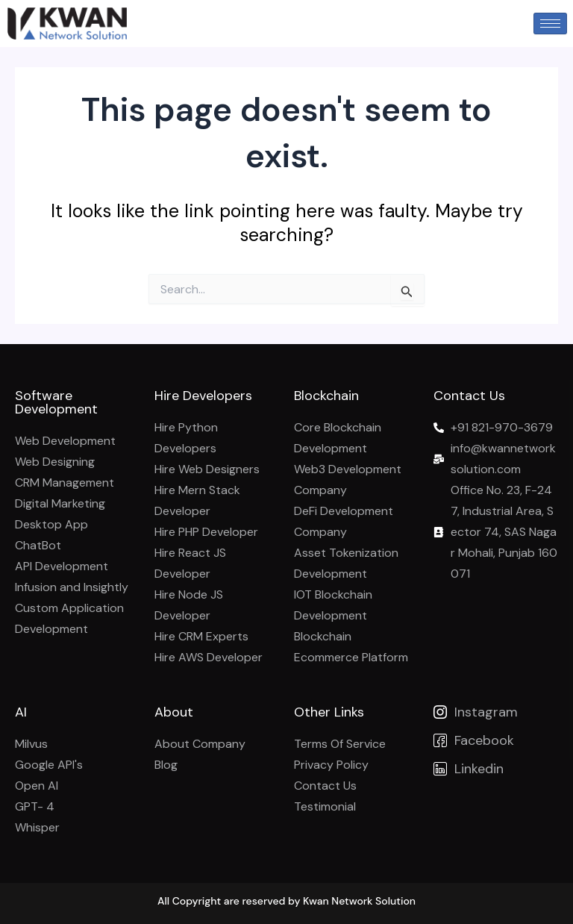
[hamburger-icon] (550, 24)
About (174, 712)
